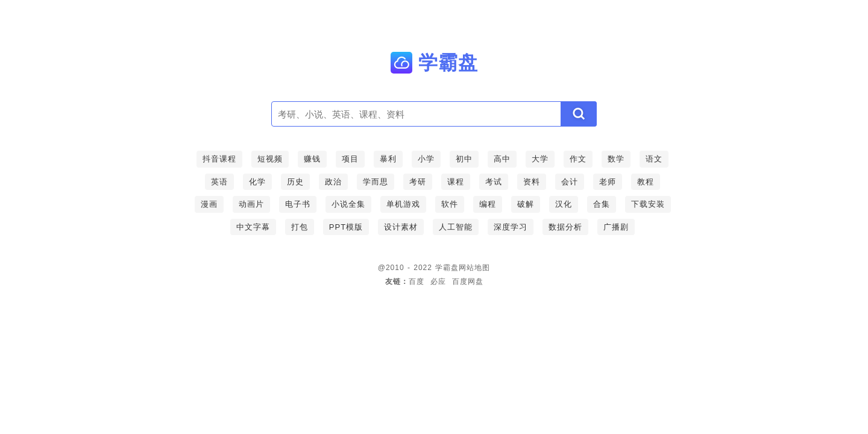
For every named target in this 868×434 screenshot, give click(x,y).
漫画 (209, 204)
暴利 (388, 159)
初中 (464, 159)
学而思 (376, 182)
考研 (418, 182)
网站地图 (474, 268)
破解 (526, 204)
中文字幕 (253, 227)
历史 (295, 182)
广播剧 (616, 227)
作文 (578, 159)
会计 (570, 182)
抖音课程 (219, 159)
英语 (219, 182)
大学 (540, 159)
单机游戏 (403, 204)
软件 (450, 204)
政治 (333, 182)
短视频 (270, 159)
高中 (502, 159)
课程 (456, 182)
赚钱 (312, 159)
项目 (350, 159)
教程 (646, 182)
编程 (488, 204)
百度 (417, 281)
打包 (300, 227)
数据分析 (565, 227)
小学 (426, 159)
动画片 (251, 204)
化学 (257, 182)
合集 (602, 204)
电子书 (298, 204)
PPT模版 (346, 227)
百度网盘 (468, 281)
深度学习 (511, 227)
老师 (608, 182)
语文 (654, 159)
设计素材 (401, 227)
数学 (616, 159)
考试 (494, 182)
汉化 (564, 204)
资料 (532, 182)
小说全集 (348, 204)
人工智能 (456, 227)
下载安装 (648, 204)
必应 (438, 281)
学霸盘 (447, 268)
